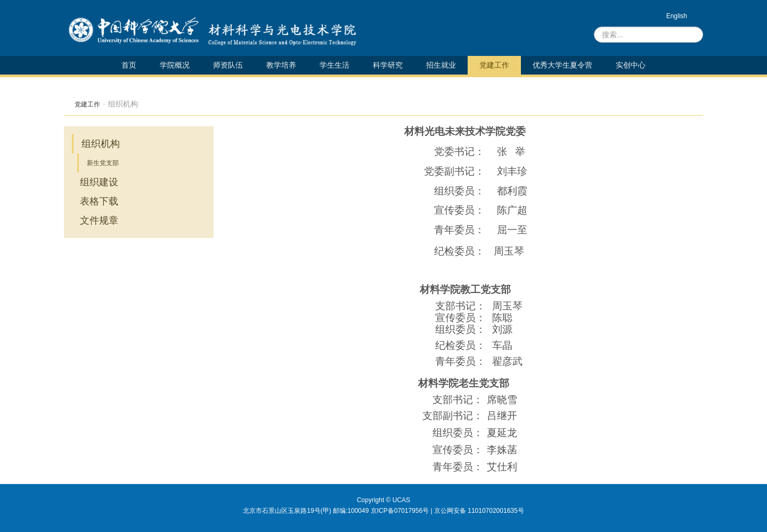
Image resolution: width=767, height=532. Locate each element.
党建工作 (494, 65)
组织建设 (99, 182)
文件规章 (99, 220)
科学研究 (388, 65)
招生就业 (441, 65)
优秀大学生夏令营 (562, 65)
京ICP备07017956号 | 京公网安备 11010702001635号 (447, 511)
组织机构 (101, 144)
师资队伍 (228, 65)
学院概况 (175, 65)
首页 (129, 65)
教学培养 (281, 65)
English (677, 16)
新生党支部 (103, 163)
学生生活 (334, 65)
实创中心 (631, 65)
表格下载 (99, 201)
